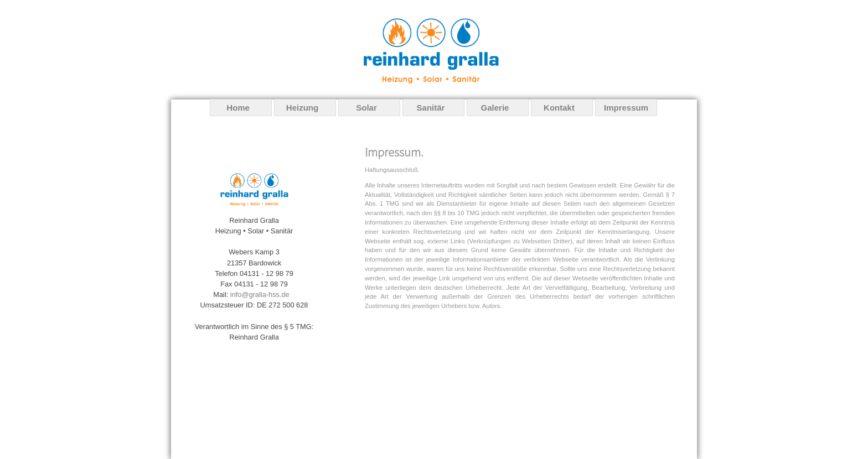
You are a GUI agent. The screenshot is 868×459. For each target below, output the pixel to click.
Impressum (626, 108)
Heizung (302, 108)
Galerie (495, 108)
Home (238, 108)
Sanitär (431, 108)
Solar (366, 108)
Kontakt (559, 108)
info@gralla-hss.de (260, 294)
